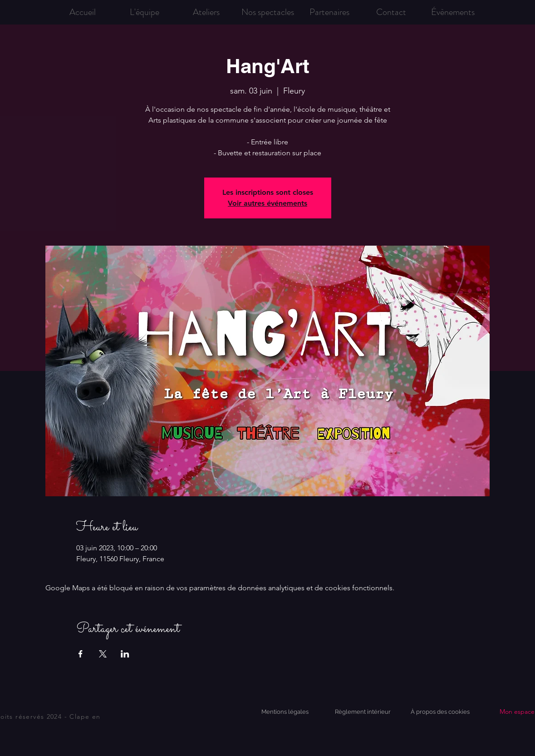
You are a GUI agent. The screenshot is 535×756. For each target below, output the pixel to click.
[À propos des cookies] (440, 712)
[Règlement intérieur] (363, 712)
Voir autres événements (267, 203)
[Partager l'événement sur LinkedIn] (125, 654)
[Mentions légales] (285, 712)
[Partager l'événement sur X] (103, 654)
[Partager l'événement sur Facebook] (81, 654)
